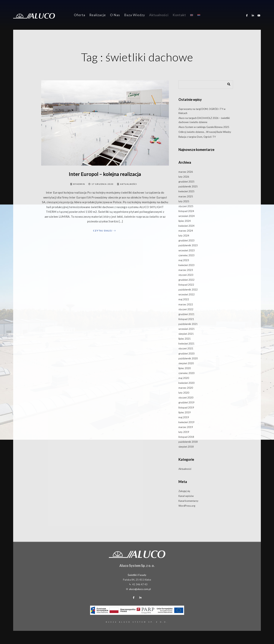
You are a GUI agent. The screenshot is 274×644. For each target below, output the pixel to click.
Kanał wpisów (186, 496)
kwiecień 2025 (186, 191)
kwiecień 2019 (186, 422)
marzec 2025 (186, 196)
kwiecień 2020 (186, 383)
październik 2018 (188, 442)
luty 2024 (184, 236)
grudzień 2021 (186, 314)
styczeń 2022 (186, 309)
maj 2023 (184, 260)
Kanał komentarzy (188, 501)
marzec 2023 (186, 270)
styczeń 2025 (186, 206)
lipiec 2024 (185, 221)
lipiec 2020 (185, 368)
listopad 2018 (186, 437)
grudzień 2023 (186, 240)
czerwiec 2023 (186, 255)
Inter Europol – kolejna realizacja (105, 174)
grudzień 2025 (186, 182)
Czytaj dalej (105, 231)
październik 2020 (188, 358)
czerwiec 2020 (186, 373)
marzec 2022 (186, 304)
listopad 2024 (186, 211)
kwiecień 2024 (186, 226)
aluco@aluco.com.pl (140, 589)
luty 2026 (184, 177)
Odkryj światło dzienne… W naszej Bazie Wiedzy (205, 132)
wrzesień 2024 (187, 216)
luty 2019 (184, 432)
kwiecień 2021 (186, 344)
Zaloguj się (184, 491)
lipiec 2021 (185, 339)
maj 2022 (184, 299)
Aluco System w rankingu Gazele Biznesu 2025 (204, 127)
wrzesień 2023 (187, 250)
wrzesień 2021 (187, 329)
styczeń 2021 (186, 348)
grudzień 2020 (186, 354)
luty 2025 (184, 201)
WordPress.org (187, 506)
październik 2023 (188, 245)
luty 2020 (184, 393)
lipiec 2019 (185, 412)
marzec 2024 (186, 231)
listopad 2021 (186, 319)
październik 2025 (188, 186)
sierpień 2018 (186, 447)
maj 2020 (184, 378)
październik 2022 (188, 290)
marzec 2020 (186, 388)
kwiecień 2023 (186, 265)
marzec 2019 (186, 427)
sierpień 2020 (186, 363)
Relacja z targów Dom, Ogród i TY (197, 137)
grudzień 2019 (186, 402)
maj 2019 (184, 417)
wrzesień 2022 (187, 294)
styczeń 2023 (186, 275)
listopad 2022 (186, 285)
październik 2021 (188, 324)
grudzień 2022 (186, 280)
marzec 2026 (186, 172)
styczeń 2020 (186, 398)
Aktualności (129, 184)
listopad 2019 (186, 408)
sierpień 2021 (186, 334)
